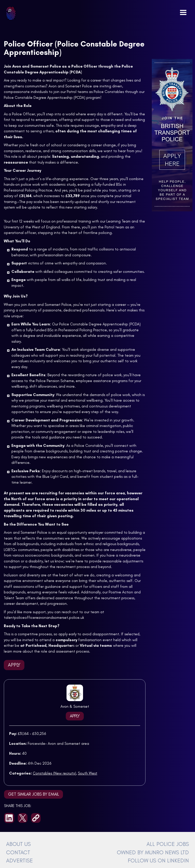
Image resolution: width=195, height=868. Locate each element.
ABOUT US (18, 844)
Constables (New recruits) (54, 773)
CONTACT (18, 852)
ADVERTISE (19, 860)
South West (88, 773)
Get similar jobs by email (34, 794)
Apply (14, 665)
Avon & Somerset (75, 706)
